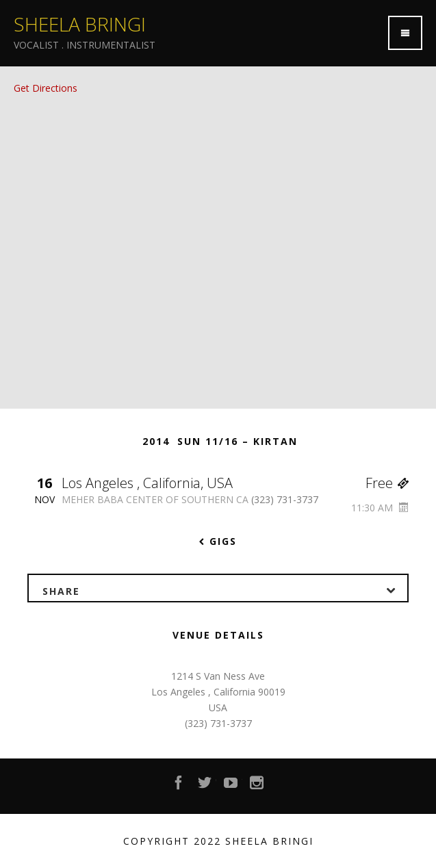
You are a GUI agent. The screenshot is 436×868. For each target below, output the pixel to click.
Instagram (257, 787)
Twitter (205, 787)
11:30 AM (380, 508)
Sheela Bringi (80, 24)
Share (225, 589)
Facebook (179, 787)
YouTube (231, 787)
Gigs (218, 541)
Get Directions (46, 88)
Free (387, 483)
